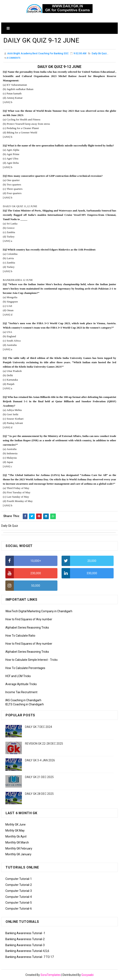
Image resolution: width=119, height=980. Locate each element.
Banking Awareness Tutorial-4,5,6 (27, 951)
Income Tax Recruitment (21, 692)
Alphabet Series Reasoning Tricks (27, 628)
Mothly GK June (15, 825)
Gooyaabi (87, 975)
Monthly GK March (17, 842)
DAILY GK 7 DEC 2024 (39, 727)
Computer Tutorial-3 (19, 891)
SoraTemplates (51, 975)
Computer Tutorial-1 (19, 879)
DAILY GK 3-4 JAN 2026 (40, 760)
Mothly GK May (15, 831)
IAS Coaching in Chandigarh (23, 700)
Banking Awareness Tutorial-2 (25, 939)
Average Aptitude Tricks (21, 684)
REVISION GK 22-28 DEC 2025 (44, 744)
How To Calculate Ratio (20, 636)
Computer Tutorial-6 (19, 909)
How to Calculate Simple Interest (27, 660)
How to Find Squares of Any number (29, 619)
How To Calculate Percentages (25, 668)
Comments (14, 58)
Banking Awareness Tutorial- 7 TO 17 (30, 957)
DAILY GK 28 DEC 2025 (39, 794)
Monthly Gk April (16, 836)
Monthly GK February (19, 848)
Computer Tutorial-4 (19, 897)
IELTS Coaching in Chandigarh (25, 704)
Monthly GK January (18, 854)
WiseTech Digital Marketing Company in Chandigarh (39, 611)
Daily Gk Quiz (99, 53)
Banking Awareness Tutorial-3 (25, 945)
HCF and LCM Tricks (18, 676)
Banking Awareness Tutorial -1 (25, 933)
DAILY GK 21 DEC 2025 (39, 777)
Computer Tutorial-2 (19, 885)
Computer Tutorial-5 (19, 903)
